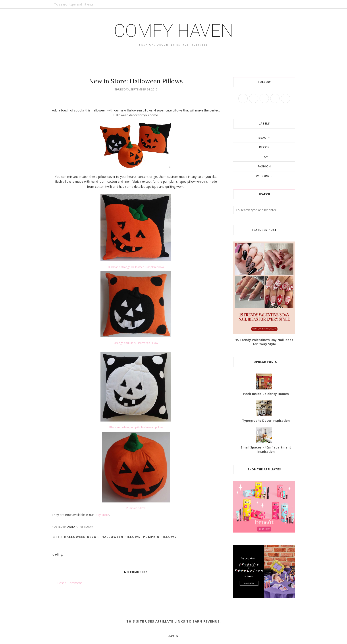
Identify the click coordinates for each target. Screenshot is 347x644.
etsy (264, 157)
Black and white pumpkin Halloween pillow (136, 427)
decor (264, 147)
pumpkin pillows (160, 537)
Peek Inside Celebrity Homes (266, 394)
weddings (264, 176)
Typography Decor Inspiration (266, 421)
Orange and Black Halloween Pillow (136, 343)
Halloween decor (81, 537)
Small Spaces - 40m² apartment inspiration (266, 449)
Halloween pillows (121, 537)
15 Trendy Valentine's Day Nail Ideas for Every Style (264, 342)
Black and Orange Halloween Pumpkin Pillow (136, 267)
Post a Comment (70, 583)
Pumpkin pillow (136, 508)
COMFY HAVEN (173, 31)
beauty (264, 138)
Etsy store (101, 515)
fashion (264, 166)
